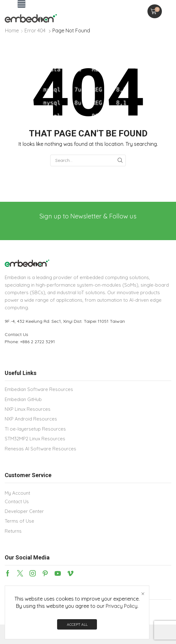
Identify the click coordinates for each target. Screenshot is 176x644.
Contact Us (16, 334)
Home (12, 30)
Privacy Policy (122, 606)
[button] (21, 4)
